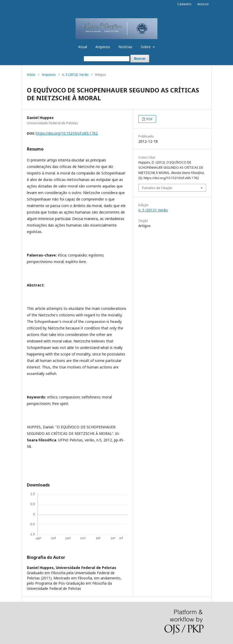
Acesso (203, 4)
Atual (83, 47)
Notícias (125, 47)
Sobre (146, 47)
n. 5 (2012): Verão (75, 74)
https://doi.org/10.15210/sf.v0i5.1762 (67, 133)
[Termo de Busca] (107, 59)
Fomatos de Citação (157, 188)
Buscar (140, 58)
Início (31, 74)
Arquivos (103, 47)
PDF (149, 119)
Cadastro (184, 4)
